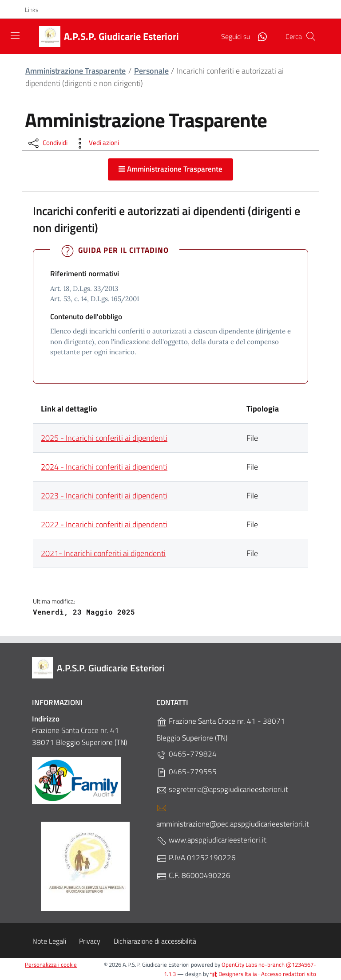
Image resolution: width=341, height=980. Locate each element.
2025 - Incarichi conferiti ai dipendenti (104, 438)
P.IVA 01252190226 (196, 858)
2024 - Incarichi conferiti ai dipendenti (104, 467)
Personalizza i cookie (51, 964)
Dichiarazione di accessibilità (155, 941)
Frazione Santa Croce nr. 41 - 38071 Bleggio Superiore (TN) (221, 729)
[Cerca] (311, 36)
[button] (36, 10)
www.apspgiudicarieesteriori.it (211, 840)
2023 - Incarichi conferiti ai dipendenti (104, 496)
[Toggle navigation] (15, 35)
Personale (151, 71)
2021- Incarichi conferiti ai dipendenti (103, 553)
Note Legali (49, 941)
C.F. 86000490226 (193, 876)
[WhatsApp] (259, 36)
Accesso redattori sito (289, 974)
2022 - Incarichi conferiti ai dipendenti (104, 524)
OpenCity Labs (240, 964)
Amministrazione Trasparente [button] (170, 169)
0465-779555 (186, 772)
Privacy (90, 941)
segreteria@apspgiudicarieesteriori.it (222, 790)
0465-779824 (186, 754)
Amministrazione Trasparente (75, 71)
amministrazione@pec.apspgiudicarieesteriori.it (233, 816)
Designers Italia (234, 974)
